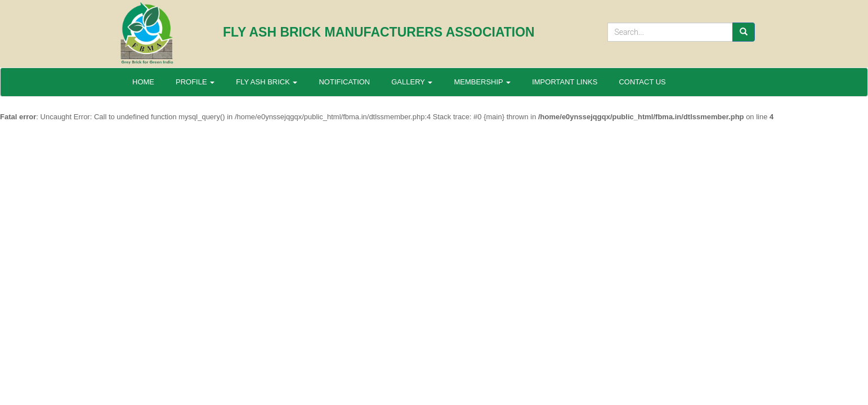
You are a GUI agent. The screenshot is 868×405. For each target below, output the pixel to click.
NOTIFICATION (344, 82)
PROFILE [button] (195, 82)
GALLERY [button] (412, 82)
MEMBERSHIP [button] (482, 82)
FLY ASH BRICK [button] (267, 82)
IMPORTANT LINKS (565, 82)
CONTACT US (642, 82)
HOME (143, 82)
